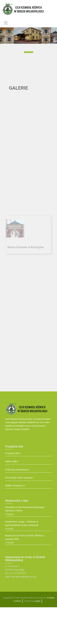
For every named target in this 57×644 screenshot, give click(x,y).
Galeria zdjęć (11, 462)
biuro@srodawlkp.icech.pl (24, 577)
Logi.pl (37, 601)
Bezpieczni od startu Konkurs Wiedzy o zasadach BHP (25, 537)
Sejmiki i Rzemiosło (14, 486)
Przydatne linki (12, 453)
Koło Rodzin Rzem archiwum (19, 478)
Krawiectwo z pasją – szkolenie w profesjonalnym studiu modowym (22, 524)
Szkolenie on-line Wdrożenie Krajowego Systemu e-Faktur (25, 509)
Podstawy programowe (17, 470)
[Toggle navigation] (6, 23)
